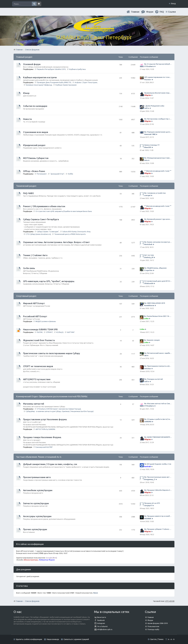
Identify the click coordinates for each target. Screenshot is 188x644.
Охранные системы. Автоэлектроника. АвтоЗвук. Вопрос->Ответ (56, 242)
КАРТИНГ (71, 332)
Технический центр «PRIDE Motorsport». (70, 234)
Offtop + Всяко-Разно (34, 171)
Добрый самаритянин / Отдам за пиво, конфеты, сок (50, 464)
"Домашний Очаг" (57, 174)
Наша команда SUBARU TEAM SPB (40, 329)
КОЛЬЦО (60, 332)
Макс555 (148, 147)
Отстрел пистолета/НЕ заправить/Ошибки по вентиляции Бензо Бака (64, 211)
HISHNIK (148, 519)
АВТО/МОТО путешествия (37, 379)
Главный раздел (24, 57)
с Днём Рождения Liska (154, 106)
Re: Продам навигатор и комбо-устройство (158, 516)
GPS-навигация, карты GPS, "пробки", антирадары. (49, 281)
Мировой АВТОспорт (34, 303)
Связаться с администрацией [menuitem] (76, 639)
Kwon (96, 593)
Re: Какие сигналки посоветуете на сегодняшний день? (158, 242)
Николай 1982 (150, 134)
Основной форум (32, 64)
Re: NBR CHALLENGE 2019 (155, 303)
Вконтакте (102, 617)
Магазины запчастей (34, 404)
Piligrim (148, 95)
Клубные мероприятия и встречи (40, 77)
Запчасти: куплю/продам (36, 503)
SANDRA (148, 421)
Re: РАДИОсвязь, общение (155, 268)
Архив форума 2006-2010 (158, 623)
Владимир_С (150, 479)
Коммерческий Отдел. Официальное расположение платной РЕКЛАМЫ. (52, 396)
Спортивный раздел (26, 296)
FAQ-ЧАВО (28, 193)
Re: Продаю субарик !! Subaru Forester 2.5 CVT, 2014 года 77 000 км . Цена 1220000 (158, 529)
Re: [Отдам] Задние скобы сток (158, 464)
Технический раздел (26, 186)
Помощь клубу (153, 629)
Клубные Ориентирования (66, 85)
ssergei (147, 195)
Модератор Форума (47, 560)
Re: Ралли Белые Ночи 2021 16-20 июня (158, 316)
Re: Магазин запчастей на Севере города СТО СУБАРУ (158, 403)
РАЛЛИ (40, 332)
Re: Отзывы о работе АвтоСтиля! (158, 419)
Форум (150, 620)
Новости (27, 119)
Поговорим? (42, 174)
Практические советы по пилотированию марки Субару (52, 353)
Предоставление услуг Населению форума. (45, 419)
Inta (146, 160)
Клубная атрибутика (77, 69)
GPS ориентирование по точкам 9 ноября (158, 77)
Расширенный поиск (39, 4)
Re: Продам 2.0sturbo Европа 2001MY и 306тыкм (158, 490)
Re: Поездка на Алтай (153, 379)
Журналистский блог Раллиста (39, 340)
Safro (147, 108)
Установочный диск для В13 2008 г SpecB (158, 281)
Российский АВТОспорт (35, 316)
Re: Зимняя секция (152, 340)
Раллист (148, 80)
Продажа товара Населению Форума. (42, 437)
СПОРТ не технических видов (38, 366)
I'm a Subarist (102, 626)
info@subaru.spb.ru (105, 629)
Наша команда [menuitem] (53, 639)
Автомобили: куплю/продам (38, 490)
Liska (146, 318)
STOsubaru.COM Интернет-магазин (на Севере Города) (59, 409)
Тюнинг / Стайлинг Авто (35, 255)
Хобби (70, 174)
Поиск (34, 4)
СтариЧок (148, 270)
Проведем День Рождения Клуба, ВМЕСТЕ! (54, 82)
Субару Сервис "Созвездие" (48, 232)
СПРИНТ (49, 332)
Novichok (148, 244)
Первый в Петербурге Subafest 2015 (51, 69)
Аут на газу (149, 255)
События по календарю (35, 106)
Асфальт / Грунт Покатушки (86, 82)
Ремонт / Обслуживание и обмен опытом (44, 206)
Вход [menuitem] (174, 4)
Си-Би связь (29, 268)
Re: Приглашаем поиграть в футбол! (158, 366)
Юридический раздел (34, 145)
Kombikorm (149, 305)
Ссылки (172, 12)
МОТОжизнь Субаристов (36, 158)
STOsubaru (149, 66)
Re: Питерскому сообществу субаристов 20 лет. (158, 119)
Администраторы (31, 560)
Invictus (148, 368)
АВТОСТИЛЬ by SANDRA (45, 429)
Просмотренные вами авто (37, 477)
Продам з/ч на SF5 (152, 503)
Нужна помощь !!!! (152, 145)
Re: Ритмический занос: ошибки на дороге (158, 353)
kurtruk (148, 466)
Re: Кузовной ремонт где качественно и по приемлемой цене (158, 219)
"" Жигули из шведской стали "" (158, 171)
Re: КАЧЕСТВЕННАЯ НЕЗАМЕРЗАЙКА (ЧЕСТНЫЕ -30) (158, 437)
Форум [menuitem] (150, 12)
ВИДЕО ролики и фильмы (46, 321)
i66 (145, 355)
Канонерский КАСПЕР (44, 447)
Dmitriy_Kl (149, 257)
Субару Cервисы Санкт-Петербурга (41, 219)
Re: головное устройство (155, 193)
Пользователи (153, 626)
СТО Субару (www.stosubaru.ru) (38, 234)
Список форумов (32, 601)
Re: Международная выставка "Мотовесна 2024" (158, 158)
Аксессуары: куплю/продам (37, 516)
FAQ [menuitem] (162, 12)
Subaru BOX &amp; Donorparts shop (76, 232)
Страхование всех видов (36, 132)
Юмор (26, 93)
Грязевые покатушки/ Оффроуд (39, 85)
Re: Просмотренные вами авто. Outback (158, 477)
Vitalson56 (149, 283)
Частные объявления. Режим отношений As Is (39, 457)
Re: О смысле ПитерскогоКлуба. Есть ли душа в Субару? (158, 64)
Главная (135, 12)
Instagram (101, 623)
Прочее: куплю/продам (35, 529)
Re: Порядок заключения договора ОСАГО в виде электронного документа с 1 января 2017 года (158, 132)
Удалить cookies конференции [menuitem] (29, 639)
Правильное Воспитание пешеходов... (158, 93)
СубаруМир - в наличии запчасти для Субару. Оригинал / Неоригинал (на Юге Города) (60, 411)
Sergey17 (148, 505)
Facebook (101, 620)
